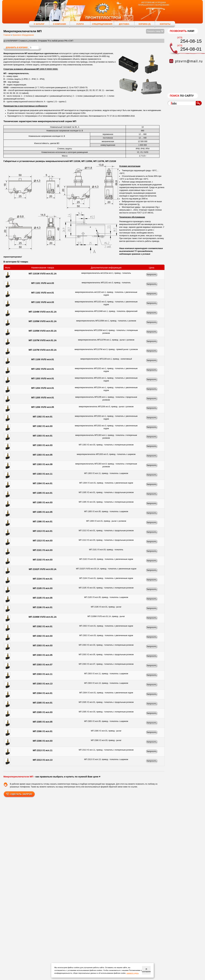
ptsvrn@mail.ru (189, 61)
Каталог (39, 24)
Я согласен (146, 970)
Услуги (80, 24)
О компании (60, 24)
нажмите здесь (132, 973)
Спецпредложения (102, 24)
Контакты (165, 24)
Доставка (124, 24)
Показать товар (155, 31)
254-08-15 (191, 41)
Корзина (145, 24)
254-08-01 (191, 49)
